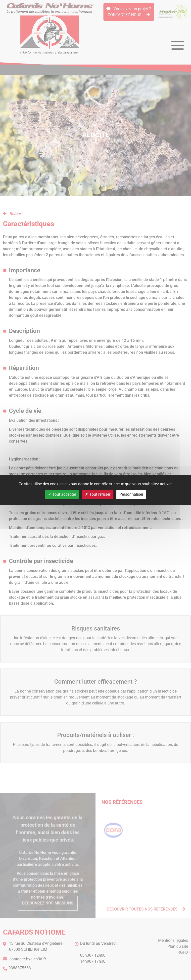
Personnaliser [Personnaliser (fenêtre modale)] (131, 494)
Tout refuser (98, 494)
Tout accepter (62, 494)
